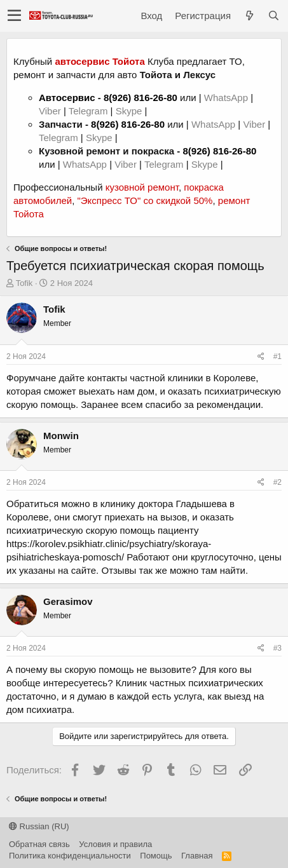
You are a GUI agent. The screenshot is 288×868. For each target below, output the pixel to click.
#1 (278, 356)
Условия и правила (115, 844)
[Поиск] (273, 16)
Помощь (156, 856)
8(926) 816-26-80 (141, 98)
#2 (278, 482)
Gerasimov (68, 601)
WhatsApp (227, 98)
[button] (14, 16)
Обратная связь (39, 844)
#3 (278, 648)
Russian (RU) (39, 826)
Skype (130, 111)
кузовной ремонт (142, 187)
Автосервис (67, 98)
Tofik (24, 283)
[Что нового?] (249, 16)
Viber (50, 111)
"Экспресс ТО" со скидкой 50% (145, 200)
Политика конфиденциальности (70, 856)
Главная (197, 856)
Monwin (61, 436)
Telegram (90, 111)
